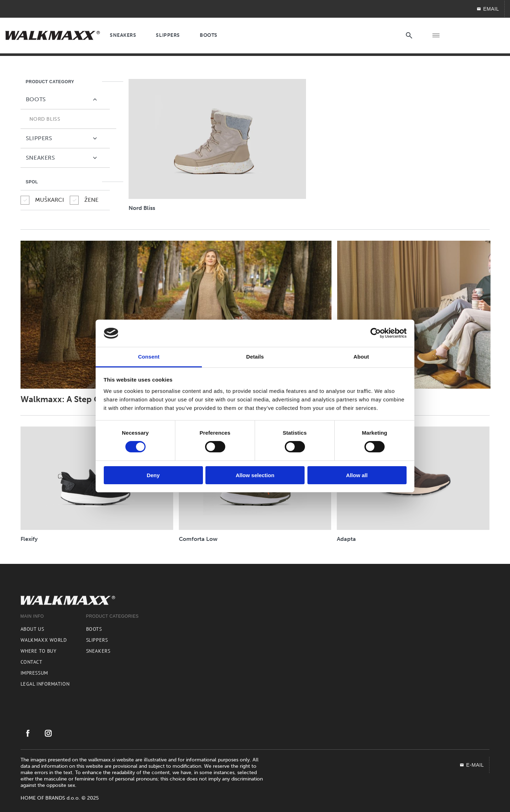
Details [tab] (255, 357)
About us (32, 629)
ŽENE (84, 200)
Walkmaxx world (44, 640)
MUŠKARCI (42, 200)
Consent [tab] (149, 357)
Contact (32, 662)
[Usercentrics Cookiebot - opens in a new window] (376, 333)
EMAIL (488, 9)
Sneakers (98, 651)
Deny (153, 475)
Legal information (45, 684)
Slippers (97, 640)
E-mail (472, 765)
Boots (94, 629)
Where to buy (39, 651)
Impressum (34, 673)
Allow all (357, 475)
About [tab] (361, 357)
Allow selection (255, 475)
